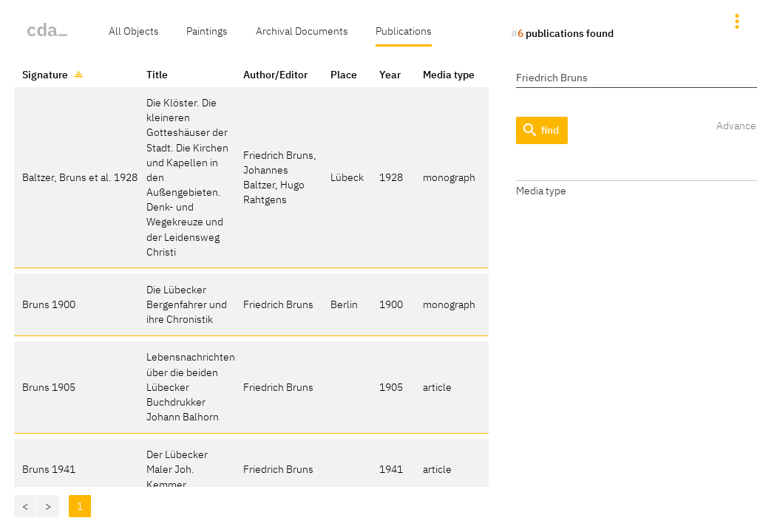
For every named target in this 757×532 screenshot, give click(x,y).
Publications (404, 31)
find (540, 131)
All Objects (134, 31)
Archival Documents (302, 31)
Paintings (207, 31)
